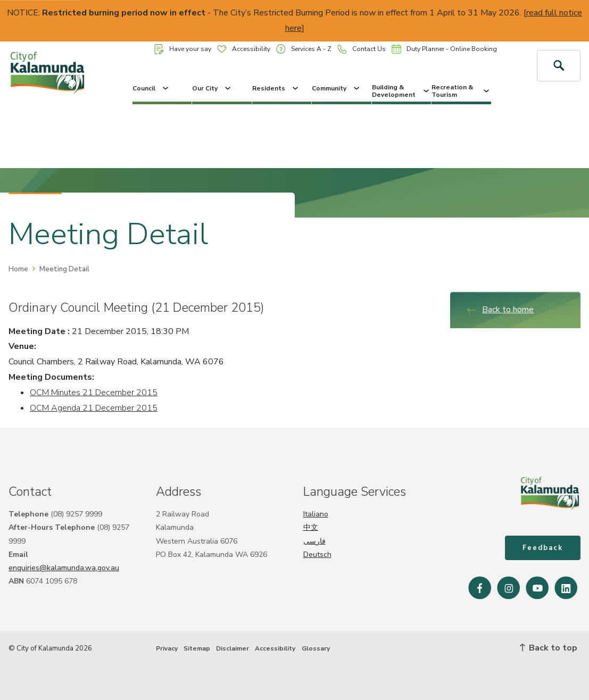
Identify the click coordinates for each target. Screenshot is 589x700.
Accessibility (244, 49)
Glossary (316, 648)
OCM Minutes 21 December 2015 (94, 393)
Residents (276, 88)
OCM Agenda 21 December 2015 (94, 408)
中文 (311, 527)
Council (151, 88)
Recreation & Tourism (461, 91)
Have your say (183, 49)
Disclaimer (233, 648)
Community (337, 88)
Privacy (167, 648)
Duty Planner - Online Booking (444, 49)
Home (18, 269)
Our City (212, 88)
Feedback (543, 548)
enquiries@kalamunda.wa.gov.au (64, 568)
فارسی (314, 541)
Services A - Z (304, 49)
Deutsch (317, 555)
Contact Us (362, 49)
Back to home (500, 310)
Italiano (316, 514)
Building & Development (402, 91)
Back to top (549, 648)
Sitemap (197, 648)
